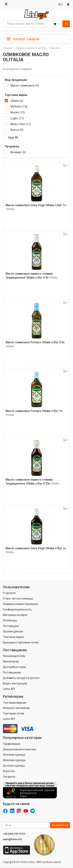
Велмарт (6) (18, 152)
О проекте (9, 593)
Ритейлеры (10, 620)
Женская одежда (14, 755)
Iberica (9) (17, 130)
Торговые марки (13, 637)
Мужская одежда (14, 760)
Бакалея (55, 48)
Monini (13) (18, 112)
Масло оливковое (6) (25, 86)
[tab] (36, 39)
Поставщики (11, 626)
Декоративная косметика (20, 749)
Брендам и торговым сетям (21, 642)
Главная (7, 48)
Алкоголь (9, 771)
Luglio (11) (17, 118)
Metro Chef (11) (21, 124)
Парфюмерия (12, 744)
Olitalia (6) (17, 101)
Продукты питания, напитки (31, 48)
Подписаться (60, 825)
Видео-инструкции (15, 683)
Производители (13, 631)
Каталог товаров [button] (23, 39)
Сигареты (9, 777)
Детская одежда (14, 766)
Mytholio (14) (19, 107)
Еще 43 (13, 138)
